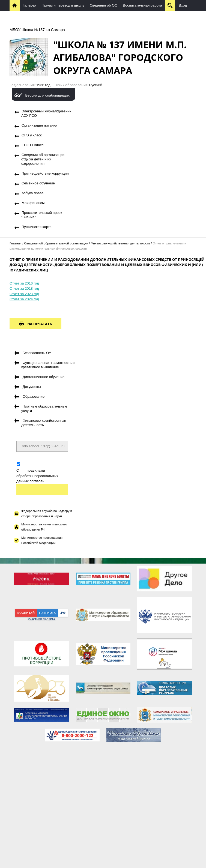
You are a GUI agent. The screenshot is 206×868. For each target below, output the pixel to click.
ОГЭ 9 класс (32, 135)
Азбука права (32, 193)
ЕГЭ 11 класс (32, 145)
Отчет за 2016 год (24, 283)
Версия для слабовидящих (47, 95)
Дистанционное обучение (33, 16)
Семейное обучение (38, 183)
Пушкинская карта (37, 227)
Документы (32, 387)
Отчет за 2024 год (24, 299)
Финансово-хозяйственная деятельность (120, 243)
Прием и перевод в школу (63, 5)
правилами (36, 470)
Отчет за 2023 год (24, 294)
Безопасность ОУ (37, 353)
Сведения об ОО (104, 5)
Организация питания (39, 125)
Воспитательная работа (142, 5)
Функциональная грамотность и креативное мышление (48, 365)
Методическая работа (78, 16)
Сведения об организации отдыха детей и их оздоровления (43, 159)
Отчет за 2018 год (24, 288)
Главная (16, 243)
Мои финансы (33, 203)
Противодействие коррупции (45, 173)
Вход (183, 5)
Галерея (29, 5)
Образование (34, 396)
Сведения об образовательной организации (56, 243)
